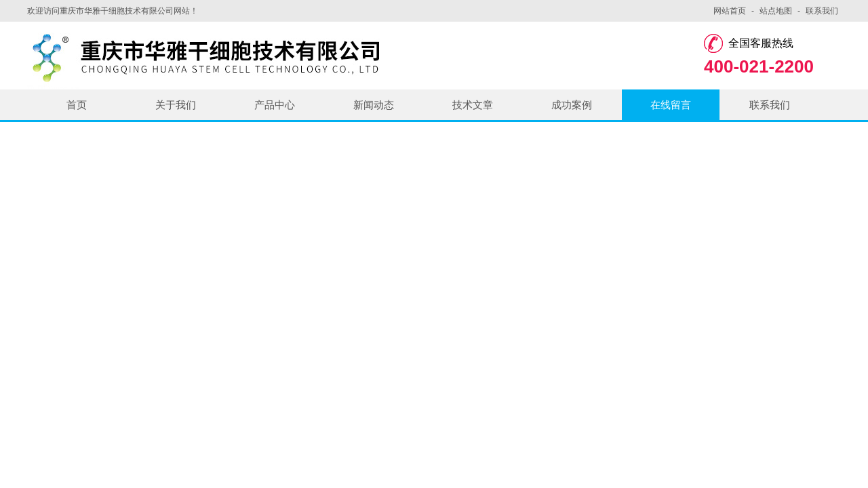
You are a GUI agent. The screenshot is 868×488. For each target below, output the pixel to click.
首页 (77, 105)
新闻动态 (374, 105)
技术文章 (473, 105)
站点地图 (776, 11)
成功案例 (572, 105)
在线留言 (671, 105)
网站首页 (730, 11)
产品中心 (275, 105)
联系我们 (822, 11)
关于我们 (176, 105)
